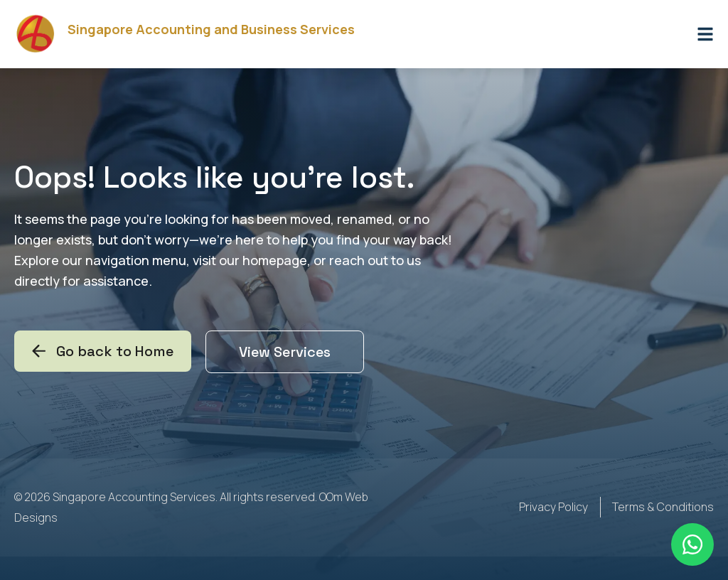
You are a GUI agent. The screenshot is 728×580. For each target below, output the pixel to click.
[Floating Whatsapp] (692, 544)
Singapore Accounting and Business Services (211, 29)
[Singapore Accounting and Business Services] (36, 34)
